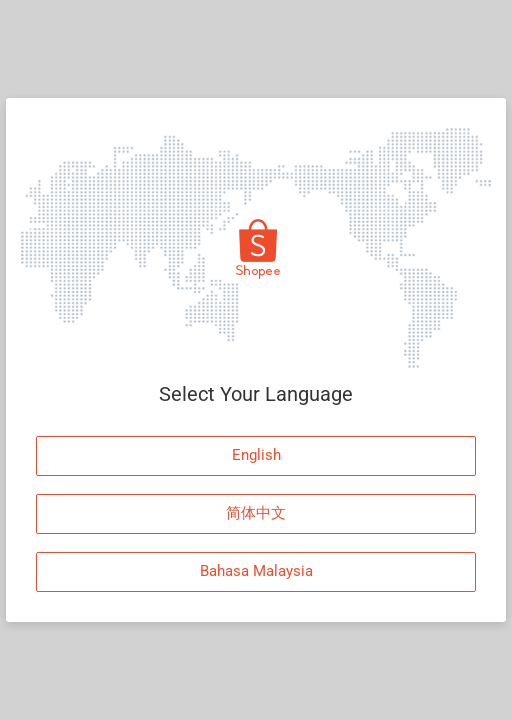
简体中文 (256, 513)
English (256, 455)
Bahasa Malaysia (256, 571)
